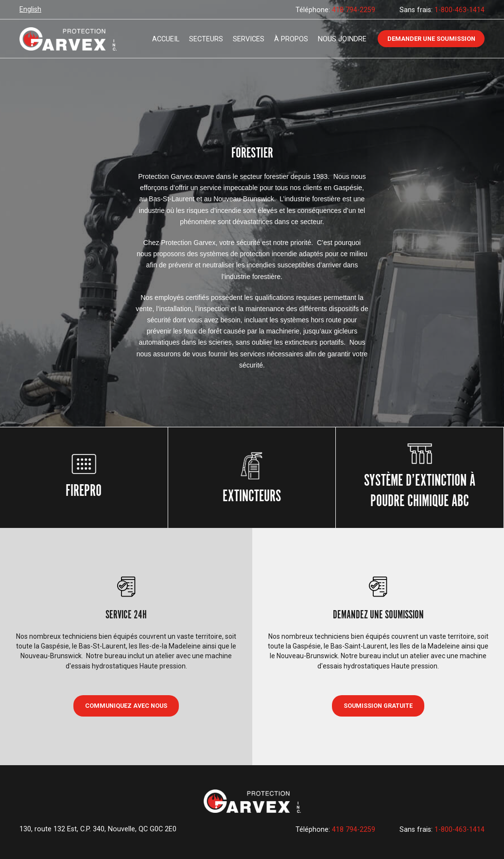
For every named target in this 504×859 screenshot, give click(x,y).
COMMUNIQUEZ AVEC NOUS (126, 706)
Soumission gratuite (378, 706)
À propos (291, 39)
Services (249, 39)
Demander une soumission (431, 39)
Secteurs (206, 39)
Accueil (166, 39)
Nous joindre (342, 39)
